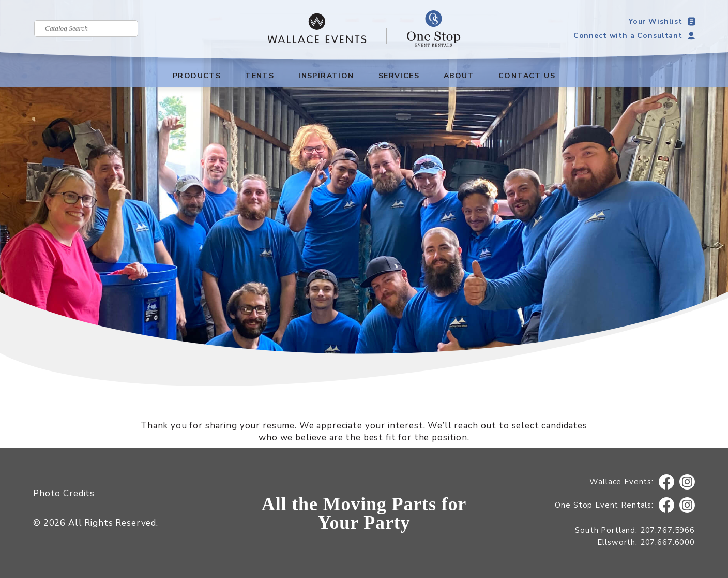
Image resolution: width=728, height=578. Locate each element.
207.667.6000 (668, 542)
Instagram (687, 482)
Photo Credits (64, 493)
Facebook (666, 482)
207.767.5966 (668, 530)
